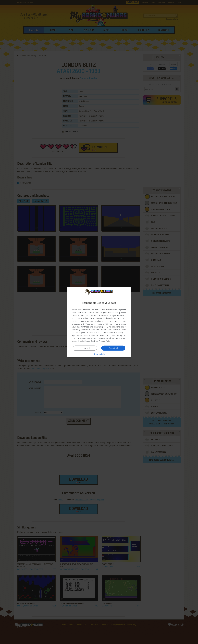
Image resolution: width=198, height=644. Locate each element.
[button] (99, 354)
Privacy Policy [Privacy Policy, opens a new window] (105, 341)
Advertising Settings (89, 338)
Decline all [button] (85, 348)
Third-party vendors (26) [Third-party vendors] (97, 324)
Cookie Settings (91, 341)
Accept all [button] (113, 348)
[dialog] (99, 322)
